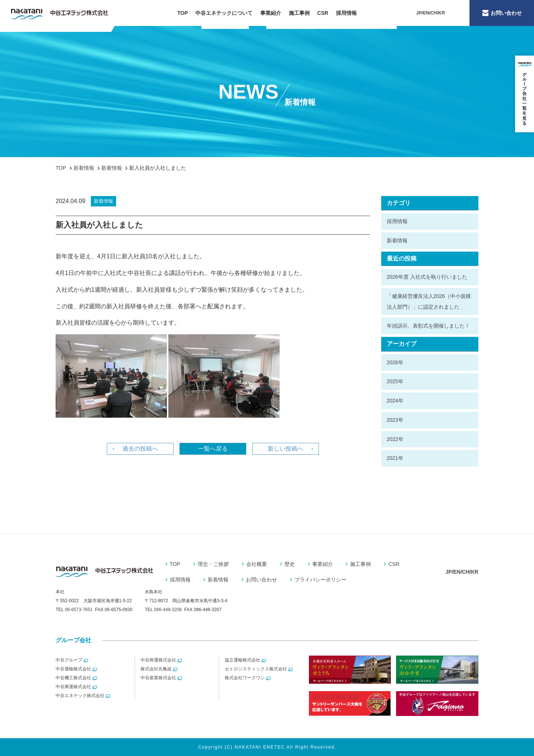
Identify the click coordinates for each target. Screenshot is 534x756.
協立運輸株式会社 (243, 660)
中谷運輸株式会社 (73, 669)
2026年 (395, 362)
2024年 (395, 401)
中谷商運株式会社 (158, 660)
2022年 (395, 439)
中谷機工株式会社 (73, 678)
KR (442, 13)
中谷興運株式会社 (73, 687)
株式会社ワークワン (245, 678)
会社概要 (257, 564)
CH (434, 13)
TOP (183, 13)
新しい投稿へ (286, 449)
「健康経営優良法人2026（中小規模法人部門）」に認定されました (429, 301)
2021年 (395, 458)
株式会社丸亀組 (156, 669)
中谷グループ (69, 660)
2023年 (395, 420)
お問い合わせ (261, 580)
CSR (323, 13)
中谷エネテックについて (224, 13)
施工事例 (299, 13)
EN (426, 13)
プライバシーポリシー (320, 580)
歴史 (290, 564)
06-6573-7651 (79, 610)
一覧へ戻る (213, 449)
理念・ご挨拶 (213, 564)
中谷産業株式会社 (158, 678)
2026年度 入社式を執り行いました (427, 277)
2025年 (395, 381)
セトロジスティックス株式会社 (256, 669)
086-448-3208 (168, 610)
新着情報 (397, 241)
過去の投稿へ (140, 449)
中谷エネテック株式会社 (80, 696)
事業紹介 (271, 13)
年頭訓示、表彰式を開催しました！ (428, 326)
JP (419, 13)
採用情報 (346, 13)
